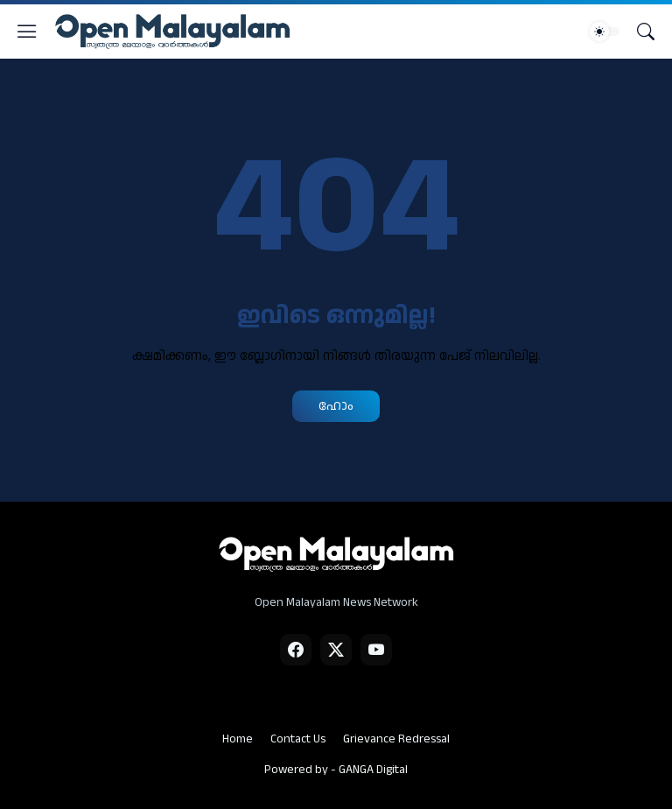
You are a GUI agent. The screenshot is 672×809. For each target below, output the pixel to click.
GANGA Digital (373, 770)
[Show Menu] (27, 32)
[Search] (646, 32)
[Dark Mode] (605, 32)
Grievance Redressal (396, 739)
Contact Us (298, 739)
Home (238, 739)
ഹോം (336, 406)
